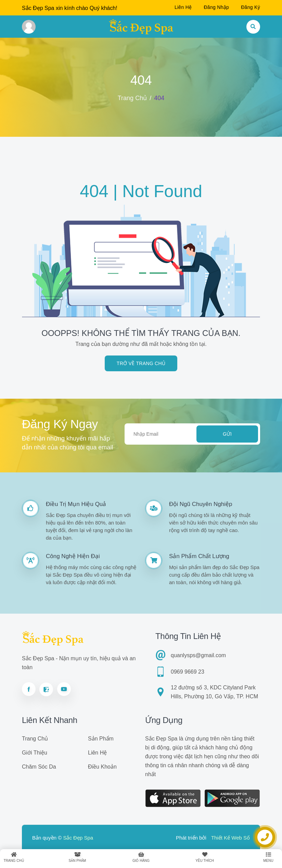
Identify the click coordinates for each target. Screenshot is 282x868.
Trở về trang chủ (141, 363)
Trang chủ (132, 98)
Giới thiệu (35, 753)
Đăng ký (251, 7)
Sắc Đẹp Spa (78, 838)
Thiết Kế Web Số (230, 838)
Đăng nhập (216, 7)
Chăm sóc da (39, 767)
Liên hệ (183, 7)
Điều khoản (102, 767)
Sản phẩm (101, 739)
